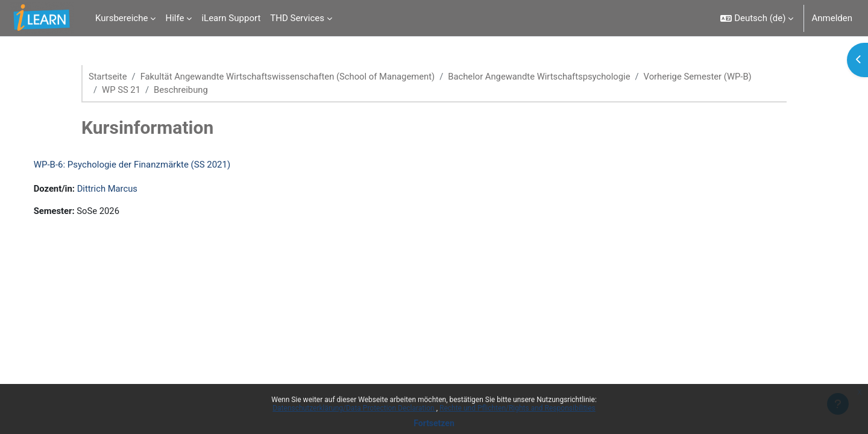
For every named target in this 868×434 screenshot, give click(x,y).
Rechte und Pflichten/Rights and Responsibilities (517, 408)
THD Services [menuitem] (297, 18)
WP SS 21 (121, 90)
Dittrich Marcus (121, 189)
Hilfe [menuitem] (175, 18)
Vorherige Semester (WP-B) (706, 77)
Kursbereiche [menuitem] (121, 18)
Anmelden (832, 18)
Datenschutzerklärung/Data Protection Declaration (354, 408)
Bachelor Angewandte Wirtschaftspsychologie (546, 77)
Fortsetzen (434, 423)
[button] (757, 18)
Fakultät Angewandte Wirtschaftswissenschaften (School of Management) (291, 77)
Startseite (108, 77)
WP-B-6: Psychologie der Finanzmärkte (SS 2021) (144, 165)
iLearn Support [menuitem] (231, 18)
